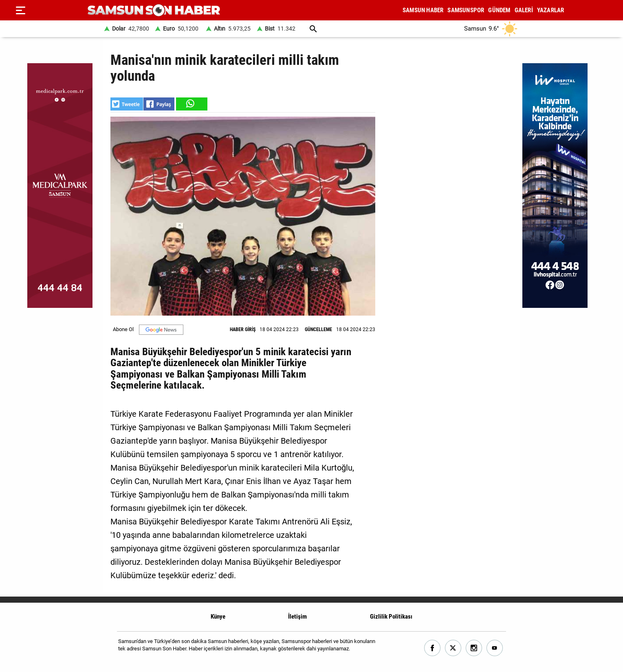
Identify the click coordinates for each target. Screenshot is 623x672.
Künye (218, 617)
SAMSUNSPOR (466, 10)
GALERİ (524, 10)
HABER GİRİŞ (243, 329)
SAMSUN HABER (423, 10)
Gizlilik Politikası (391, 617)
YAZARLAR (551, 10)
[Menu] (20, 10)
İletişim (297, 617)
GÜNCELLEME (318, 329)
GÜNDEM (499, 10)
